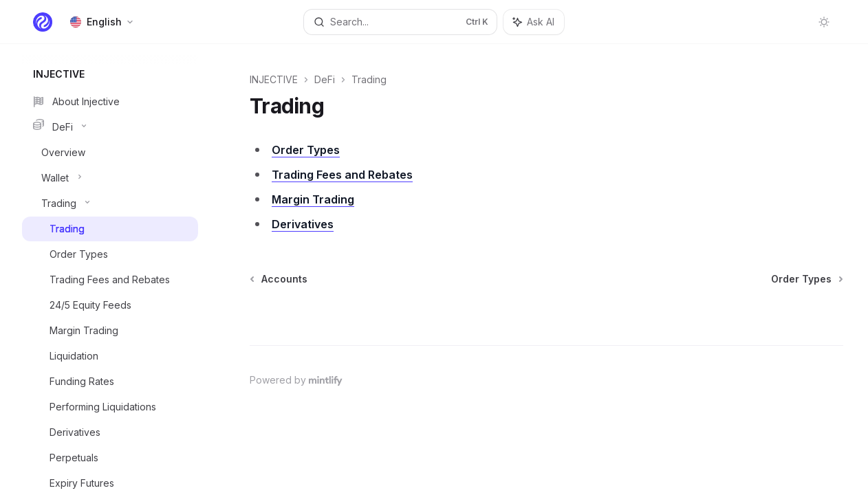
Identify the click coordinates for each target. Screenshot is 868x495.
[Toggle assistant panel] (534, 22)
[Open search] (400, 22)
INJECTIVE (274, 79)
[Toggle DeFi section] (110, 127)
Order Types (306, 150)
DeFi (325, 79)
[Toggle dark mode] (824, 22)
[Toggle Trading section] (110, 203)
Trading (369, 79)
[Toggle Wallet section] (110, 178)
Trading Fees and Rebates (342, 175)
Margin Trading (313, 199)
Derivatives (303, 224)
